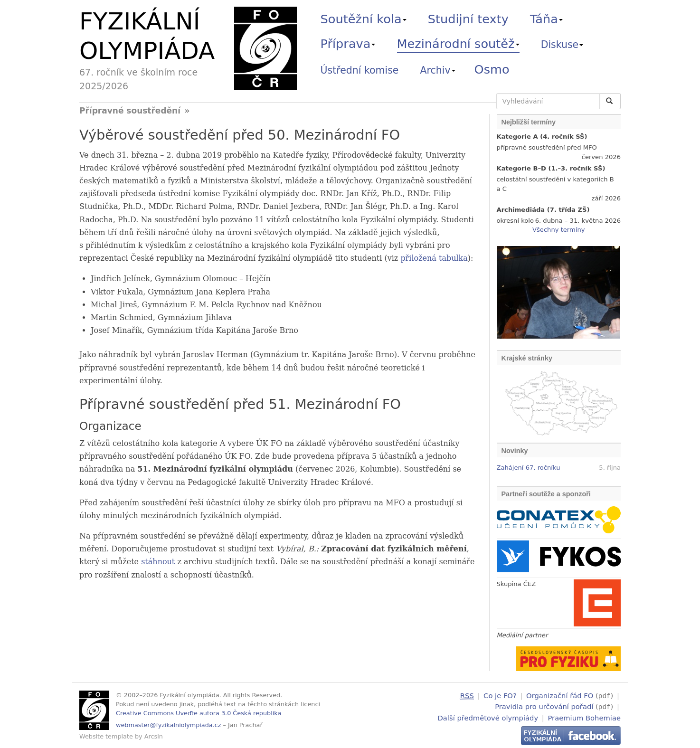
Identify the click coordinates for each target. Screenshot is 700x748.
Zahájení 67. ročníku (529, 468)
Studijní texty (468, 19)
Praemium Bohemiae (584, 716)
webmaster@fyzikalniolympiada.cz (169, 725)
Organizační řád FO (560, 696)
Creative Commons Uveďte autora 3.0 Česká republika (199, 713)
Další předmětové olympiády (488, 716)
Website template (106, 736)
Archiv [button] (438, 70)
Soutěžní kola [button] (364, 19)
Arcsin (154, 736)
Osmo (492, 69)
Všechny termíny (558, 230)
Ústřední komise (360, 70)
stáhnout (158, 562)
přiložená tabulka (434, 258)
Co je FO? (500, 696)
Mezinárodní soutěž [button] (458, 44)
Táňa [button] (546, 19)
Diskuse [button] (562, 45)
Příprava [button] (348, 44)
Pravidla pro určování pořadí (544, 706)
